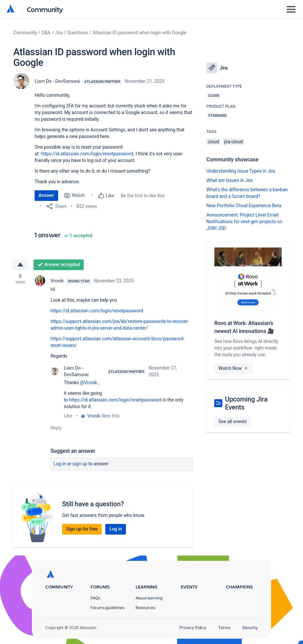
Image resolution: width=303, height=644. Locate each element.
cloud (213, 142)
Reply (56, 428)
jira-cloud (234, 142)
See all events (232, 421)
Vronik (57, 281)
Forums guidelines (107, 608)
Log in (60, 464)
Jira (59, 33)
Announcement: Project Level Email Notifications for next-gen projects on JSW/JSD (244, 222)
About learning (149, 598)
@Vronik (89, 383)
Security (250, 628)
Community (45, 9)
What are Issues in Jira (229, 180)
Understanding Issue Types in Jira (241, 171)
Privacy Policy (193, 628)
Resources (145, 608)
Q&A (46, 33)
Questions (77, 33)
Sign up (80, 464)
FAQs (95, 598)
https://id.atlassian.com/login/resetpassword (87, 154)
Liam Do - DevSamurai (57, 81)
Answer (46, 195)
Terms (224, 628)
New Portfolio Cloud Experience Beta (244, 206)
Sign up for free (82, 529)
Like (68, 416)
